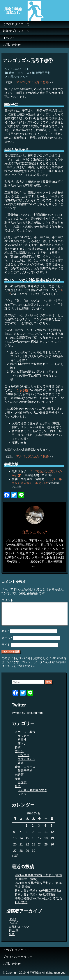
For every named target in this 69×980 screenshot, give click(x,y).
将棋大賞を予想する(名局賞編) (35, 899)
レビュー (24, 798)
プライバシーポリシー (18, 961)
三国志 (22, 787)
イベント (9, 38)
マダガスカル (26, 764)
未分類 (19, 779)
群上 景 (14, 935)
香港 (21, 767)
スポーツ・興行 (25, 736)
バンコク (24, 760)
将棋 (18, 752)
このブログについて (16, 24)
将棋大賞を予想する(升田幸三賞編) (38, 895)
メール (7, 642)
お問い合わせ (12, 45)
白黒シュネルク (18, 77)
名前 (5, 635)
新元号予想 (43, 73)
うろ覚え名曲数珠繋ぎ (32, 795)
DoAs (12, 924)
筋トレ (22, 748)
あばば (13, 927)
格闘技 (22, 744)
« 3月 (15, 860)
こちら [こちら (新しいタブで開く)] (21, 390)
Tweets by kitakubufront (27, 717)
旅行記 (19, 756)
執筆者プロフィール (16, 31)
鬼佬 (12, 939)
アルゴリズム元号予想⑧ (32, 456)
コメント (7, 600)
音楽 (18, 791)
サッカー (24, 740)
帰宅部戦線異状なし (13, 11)
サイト (6, 649)
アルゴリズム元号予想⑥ (32, 82)
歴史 (18, 783)
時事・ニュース (19, 73)
